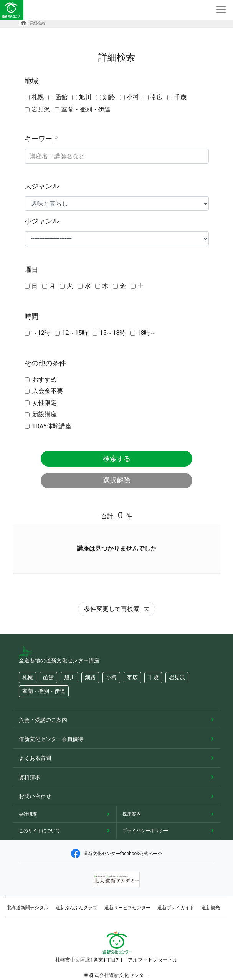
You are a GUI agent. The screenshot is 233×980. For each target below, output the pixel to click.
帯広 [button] (132, 678)
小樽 (133, 97)
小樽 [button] (111, 678)
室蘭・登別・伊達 (86, 109)
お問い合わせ (35, 796)
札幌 (38, 97)
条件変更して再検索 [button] (116, 609)
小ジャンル (42, 221)
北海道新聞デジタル (28, 908)
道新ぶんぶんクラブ (76, 908)
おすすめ (45, 379)
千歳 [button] (153, 678)
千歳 (180, 97)
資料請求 (30, 777)
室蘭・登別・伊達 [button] (44, 691)
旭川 (85, 97)
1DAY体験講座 (52, 426)
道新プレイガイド (176, 908)
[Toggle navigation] (221, 10)
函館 (61, 97)
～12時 (41, 333)
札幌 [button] (28, 678)
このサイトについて (40, 831)
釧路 (109, 97)
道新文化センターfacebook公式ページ (117, 854)
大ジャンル (42, 186)
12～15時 (75, 333)
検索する (117, 458)
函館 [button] (48, 678)
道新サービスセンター (127, 908)
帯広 (157, 97)
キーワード (42, 138)
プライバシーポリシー (145, 831)
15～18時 (112, 333)
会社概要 (28, 814)
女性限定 (45, 403)
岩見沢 (41, 109)
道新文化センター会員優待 (51, 739)
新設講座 (45, 414)
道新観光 (211, 908)
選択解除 (117, 480)
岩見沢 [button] (177, 678)
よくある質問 (35, 758)
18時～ (147, 333)
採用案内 (132, 814)
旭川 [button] (69, 678)
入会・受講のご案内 (43, 720)
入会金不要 (48, 391)
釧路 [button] (90, 678)
